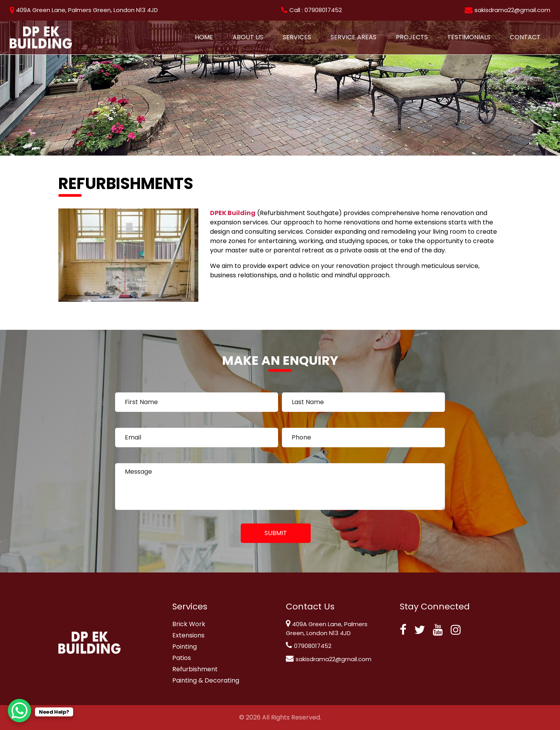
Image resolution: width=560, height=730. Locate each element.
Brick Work (189, 624)
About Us (248, 37)
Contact (525, 37)
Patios (182, 658)
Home (204, 37)
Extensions (188, 635)
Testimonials (469, 37)
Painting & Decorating (206, 680)
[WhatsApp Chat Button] (19, 711)
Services (297, 37)
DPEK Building (233, 213)
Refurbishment (195, 669)
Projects (412, 37)
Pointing (185, 647)
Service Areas (353, 37)
